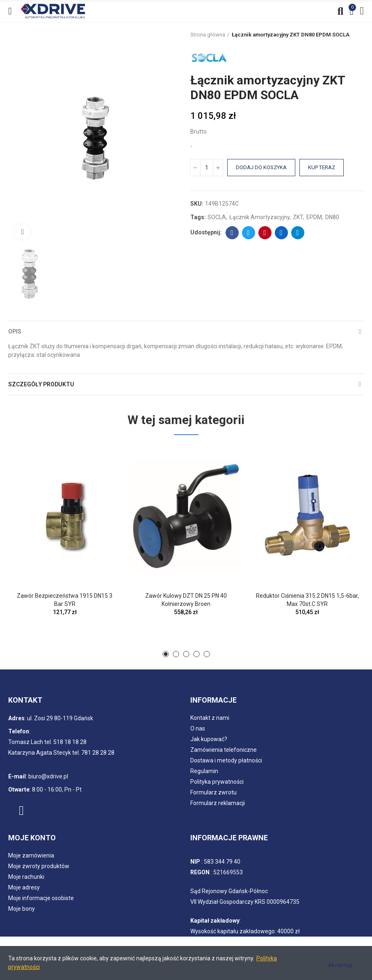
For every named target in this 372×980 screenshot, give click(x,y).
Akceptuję (340, 965)
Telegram (298, 233)
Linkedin (281, 233)
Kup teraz (322, 167)
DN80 (332, 217)
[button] (165, 654)
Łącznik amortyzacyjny (259, 217)
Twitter (248, 233)
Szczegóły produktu (41, 384)
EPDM (314, 217)
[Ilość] (207, 168)
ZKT (298, 217)
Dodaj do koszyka (261, 167)
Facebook (232, 233)
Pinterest (265, 233)
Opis (15, 331)
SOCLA (217, 217)
